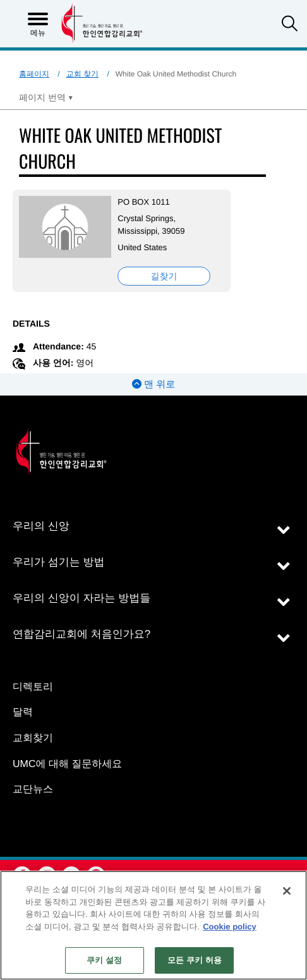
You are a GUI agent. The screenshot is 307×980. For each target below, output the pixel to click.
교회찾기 (33, 738)
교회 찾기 (82, 74)
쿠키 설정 (104, 960)
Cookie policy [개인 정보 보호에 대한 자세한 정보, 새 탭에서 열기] (230, 927)
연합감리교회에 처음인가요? (81, 634)
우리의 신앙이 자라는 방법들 (81, 598)
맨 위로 (153, 384)
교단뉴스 (33, 789)
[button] (290, 25)
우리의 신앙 (41, 526)
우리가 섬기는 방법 (58, 562)
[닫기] (287, 891)
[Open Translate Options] (46, 97)
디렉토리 (33, 687)
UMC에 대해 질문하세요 (67, 764)
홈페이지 (34, 74)
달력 (23, 712)
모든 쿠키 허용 (195, 960)
